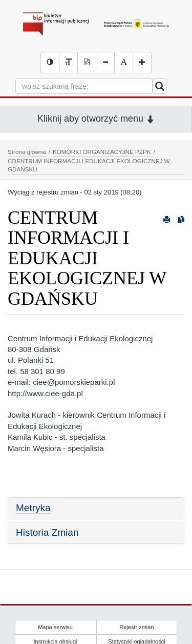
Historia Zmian (47, 532)
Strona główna (27, 152)
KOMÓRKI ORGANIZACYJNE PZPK (102, 152)
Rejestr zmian (136, 627)
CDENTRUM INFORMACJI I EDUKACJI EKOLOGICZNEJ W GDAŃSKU (89, 165)
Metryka (33, 508)
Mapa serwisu (55, 627)
